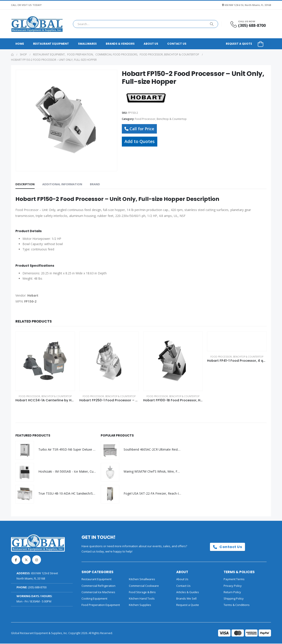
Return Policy (232, 593)
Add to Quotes (140, 141)
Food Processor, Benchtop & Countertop (161, 119)
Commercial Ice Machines (98, 593)
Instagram (37, 560)
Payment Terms (234, 580)
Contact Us (177, 44)
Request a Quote (239, 44)
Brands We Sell (186, 599)
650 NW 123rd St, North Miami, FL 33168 (248, 5)
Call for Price (139, 129)
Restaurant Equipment (51, 44)
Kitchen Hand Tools (142, 599)
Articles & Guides (188, 593)
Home (20, 44)
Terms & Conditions (237, 605)
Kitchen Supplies (140, 605)
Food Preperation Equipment (101, 605)
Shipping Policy (234, 599)
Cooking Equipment (94, 599)
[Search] (212, 24)
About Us (151, 44)
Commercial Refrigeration (98, 586)
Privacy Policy (233, 586)
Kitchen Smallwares (142, 580)
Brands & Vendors (120, 44)
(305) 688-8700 (37, 588)
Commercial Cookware (144, 586)
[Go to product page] (45, 361)
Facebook (16, 560)
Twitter (26, 560)
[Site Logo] (37, 24)
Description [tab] (25, 184)
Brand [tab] (95, 184)
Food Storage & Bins (142, 593)
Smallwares (87, 44)
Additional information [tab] (62, 184)
